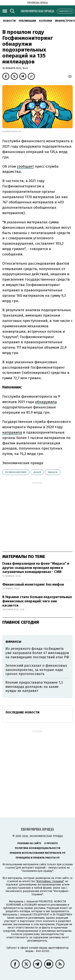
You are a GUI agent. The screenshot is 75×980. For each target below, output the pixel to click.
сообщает (25, 166)
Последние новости (23, 712)
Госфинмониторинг (16, 472)
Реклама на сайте (29, 843)
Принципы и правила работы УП (38, 858)
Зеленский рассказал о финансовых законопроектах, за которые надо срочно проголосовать (36, 670)
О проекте (51, 843)
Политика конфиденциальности (38, 848)
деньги (37, 472)
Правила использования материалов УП (37, 853)
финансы (53, 472)
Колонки (46, 21)
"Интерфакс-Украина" (50, 881)
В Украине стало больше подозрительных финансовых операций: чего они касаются (37, 601)
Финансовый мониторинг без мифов (33, 584)
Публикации (27, 21)
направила (12, 432)
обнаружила (46, 402)
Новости (9, 21)
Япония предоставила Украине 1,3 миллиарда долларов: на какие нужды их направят (34, 687)
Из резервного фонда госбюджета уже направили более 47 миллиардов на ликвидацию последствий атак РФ (37, 653)
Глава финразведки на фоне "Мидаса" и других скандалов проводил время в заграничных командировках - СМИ (36, 568)
